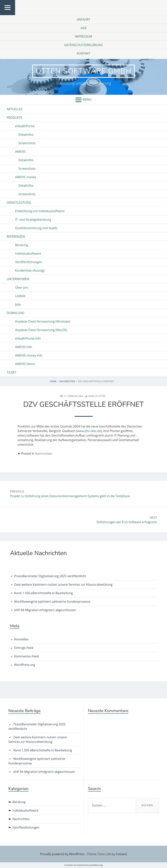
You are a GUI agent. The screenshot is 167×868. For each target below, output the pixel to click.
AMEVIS (20, 152)
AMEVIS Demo (25, 364)
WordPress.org (25, 665)
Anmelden (21, 639)
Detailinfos (26, 135)
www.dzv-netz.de (89, 431)
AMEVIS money (26, 177)
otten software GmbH (84, 71)
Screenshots (27, 143)
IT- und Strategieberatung (33, 220)
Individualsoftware (28, 253)
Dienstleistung (19, 203)
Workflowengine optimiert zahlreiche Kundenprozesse (52, 602)
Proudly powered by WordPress (62, 854)
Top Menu (8, 15)
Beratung (22, 245)
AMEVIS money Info (29, 355)
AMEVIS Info (24, 347)
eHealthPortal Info (28, 338)
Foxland (121, 854)
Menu (87, 99)
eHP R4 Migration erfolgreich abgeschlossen (45, 610)
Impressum (83, 36)
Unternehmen (18, 279)
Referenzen (16, 236)
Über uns (22, 287)
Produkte (14, 118)
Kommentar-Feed (26, 656)
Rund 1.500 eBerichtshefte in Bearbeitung (43, 593)
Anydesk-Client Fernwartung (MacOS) (41, 330)
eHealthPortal (25, 126)
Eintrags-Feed (24, 648)
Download (15, 313)
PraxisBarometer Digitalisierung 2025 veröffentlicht (50, 576)
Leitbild (20, 296)
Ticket (11, 372)
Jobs (18, 304)
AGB (83, 28)
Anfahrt (83, 19)
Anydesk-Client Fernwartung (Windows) (43, 321)
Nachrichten (44, 454)
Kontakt (84, 53)
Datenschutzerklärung (83, 45)
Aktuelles (15, 109)
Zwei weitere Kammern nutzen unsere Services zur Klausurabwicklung (63, 585)
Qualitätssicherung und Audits (36, 228)
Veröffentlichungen (29, 262)
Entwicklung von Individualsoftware (40, 211)
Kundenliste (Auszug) (30, 270)
